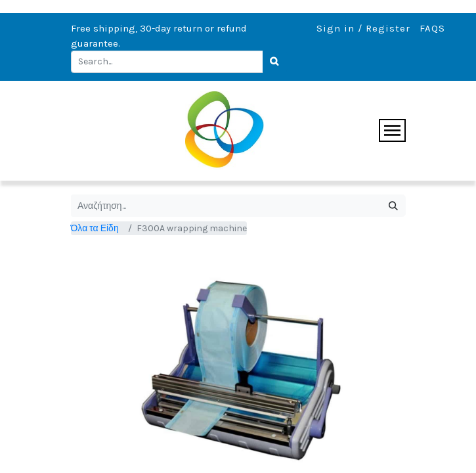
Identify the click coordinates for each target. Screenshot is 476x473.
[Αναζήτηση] (394, 206)
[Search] (275, 62)
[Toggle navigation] (392, 130)
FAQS (432, 28)
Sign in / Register (363, 28)
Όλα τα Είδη (95, 228)
